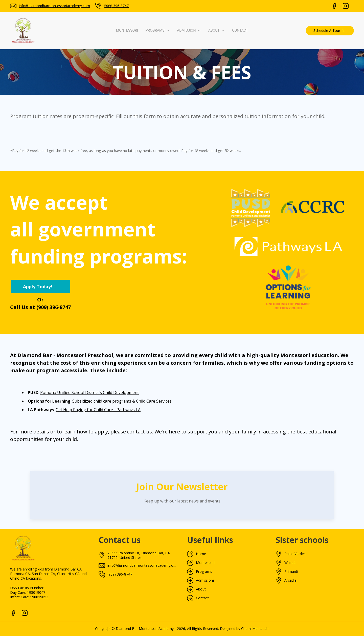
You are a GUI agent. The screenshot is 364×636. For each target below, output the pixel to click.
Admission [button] (189, 30)
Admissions (205, 580)
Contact (240, 30)
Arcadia (290, 580)
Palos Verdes (295, 554)
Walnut (290, 563)
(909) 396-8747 (116, 6)
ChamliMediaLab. (255, 629)
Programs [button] (157, 30)
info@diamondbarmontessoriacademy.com (54, 6)
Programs (204, 572)
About (201, 589)
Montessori (127, 30)
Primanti (291, 572)
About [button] (216, 30)
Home (201, 554)
